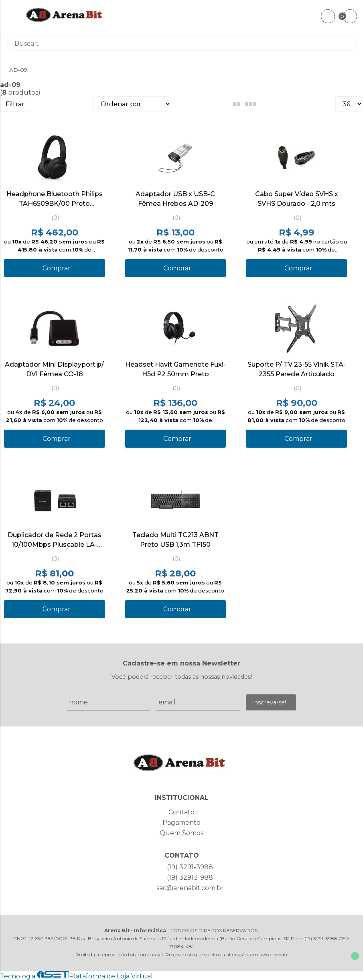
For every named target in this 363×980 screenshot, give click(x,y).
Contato (181, 812)
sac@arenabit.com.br (190, 888)
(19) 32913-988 (190, 878)
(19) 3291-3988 (190, 867)
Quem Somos (181, 833)
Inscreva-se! (269, 702)
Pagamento (181, 823)
